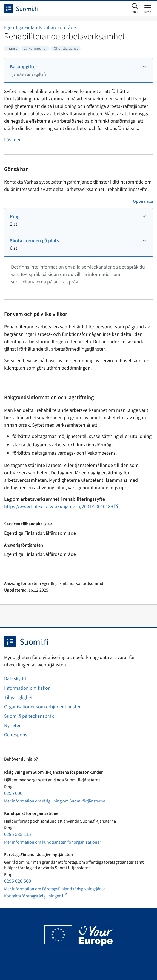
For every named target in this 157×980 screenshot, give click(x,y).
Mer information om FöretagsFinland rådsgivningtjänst (55, 889)
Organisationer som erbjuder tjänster (42, 707)
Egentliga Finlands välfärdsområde (40, 28)
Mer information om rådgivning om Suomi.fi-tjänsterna (55, 801)
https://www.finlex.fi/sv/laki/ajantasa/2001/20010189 (61, 507)
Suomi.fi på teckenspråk (29, 716)
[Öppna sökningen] (135, 9)
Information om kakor (27, 688)
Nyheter (12, 726)
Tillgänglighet (18, 698)
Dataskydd (15, 679)
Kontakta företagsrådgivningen (40, 896)
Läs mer (12, 140)
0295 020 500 (18, 881)
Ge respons (16, 735)
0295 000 (13, 793)
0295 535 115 (18, 834)
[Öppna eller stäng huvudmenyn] (148, 8)
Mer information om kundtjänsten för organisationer (53, 842)
